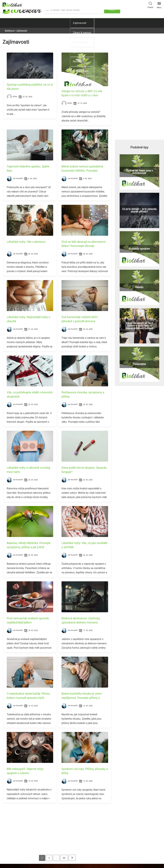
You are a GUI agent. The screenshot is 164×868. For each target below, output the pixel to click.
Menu (159, 4)
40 (64, 858)
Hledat (150, 5)
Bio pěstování (81, 71)
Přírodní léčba (81, 42)
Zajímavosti (80, 23)
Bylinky (77, 52)
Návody (77, 61)
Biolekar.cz (10, 31)
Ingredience (79, 90)
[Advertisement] (57, 828)
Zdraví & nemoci (82, 33)
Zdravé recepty (81, 81)
